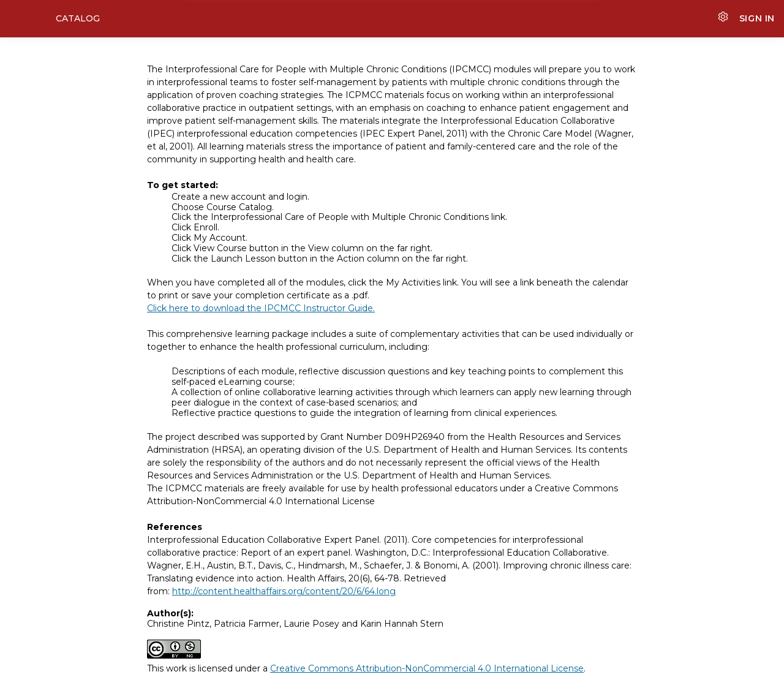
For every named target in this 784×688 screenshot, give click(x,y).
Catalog (78, 18)
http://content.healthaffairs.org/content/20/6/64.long (284, 591)
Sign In (757, 18)
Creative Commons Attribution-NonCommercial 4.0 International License (427, 668)
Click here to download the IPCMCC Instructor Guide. (261, 308)
